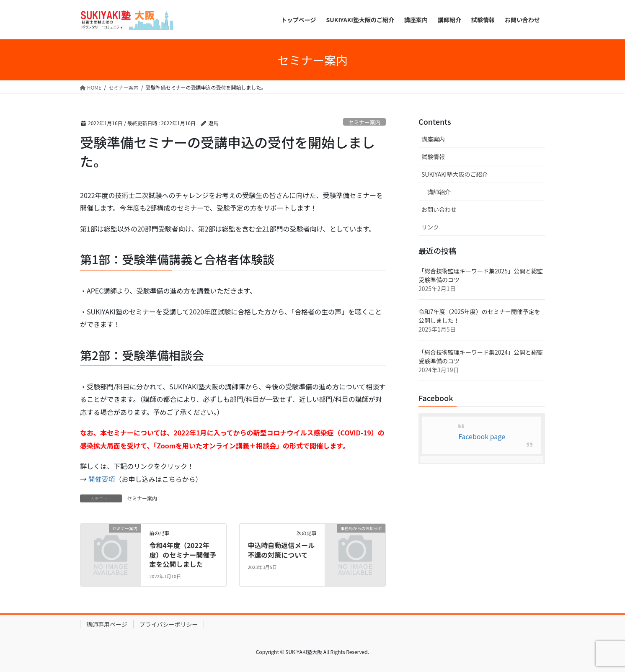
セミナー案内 (364, 122)
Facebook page (482, 436)
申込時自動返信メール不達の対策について (281, 550)
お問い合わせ (439, 209)
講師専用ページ (107, 624)
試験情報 (433, 157)
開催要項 (102, 479)
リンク (430, 227)
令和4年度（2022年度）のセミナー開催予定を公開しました (183, 555)
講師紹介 (439, 192)
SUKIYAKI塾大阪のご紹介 (455, 174)
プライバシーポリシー (169, 624)
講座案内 (433, 139)
